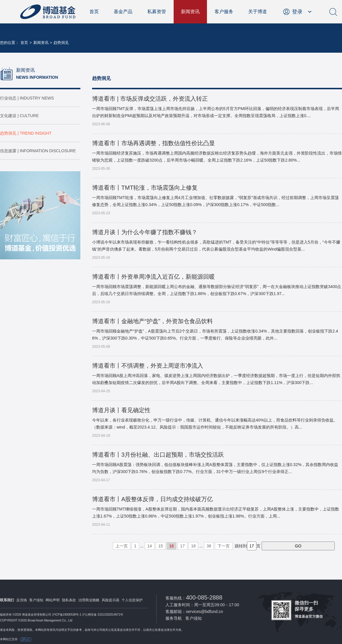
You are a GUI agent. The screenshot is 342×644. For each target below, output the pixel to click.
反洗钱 (22, 600)
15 (160, 546)
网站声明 (53, 600)
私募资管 (157, 12)
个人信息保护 (132, 600)
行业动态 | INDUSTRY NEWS (27, 98)
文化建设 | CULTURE (19, 116)
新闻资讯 (190, 12)
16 (172, 546)
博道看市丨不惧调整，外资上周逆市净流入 (148, 366)
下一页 (224, 546)
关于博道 (258, 12)
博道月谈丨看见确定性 (121, 410)
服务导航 (174, 618)
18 (194, 546)
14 (150, 546)
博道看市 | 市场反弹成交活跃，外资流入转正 (150, 99)
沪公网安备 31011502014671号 (103, 615)
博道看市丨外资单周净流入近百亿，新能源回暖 (153, 277)
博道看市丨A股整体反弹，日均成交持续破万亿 (152, 499)
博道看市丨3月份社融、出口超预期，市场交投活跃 (158, 455)
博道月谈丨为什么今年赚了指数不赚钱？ (145, 232)
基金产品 (123, 12)
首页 (94, 12)
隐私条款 (69, 600)
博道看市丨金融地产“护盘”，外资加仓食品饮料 (152, 321)
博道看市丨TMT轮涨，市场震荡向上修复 (145, 188)
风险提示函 (110, 600)
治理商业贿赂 (89, 600)
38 (209, 546)
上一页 (122, 546)
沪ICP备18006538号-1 (67, 615)
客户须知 (36, 600)
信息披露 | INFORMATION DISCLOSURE (38, 151)
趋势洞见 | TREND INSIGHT (26, 133)
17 (182, 546)
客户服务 (224, 12)
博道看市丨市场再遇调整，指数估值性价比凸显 (153, 143)
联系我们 (7, 600)
